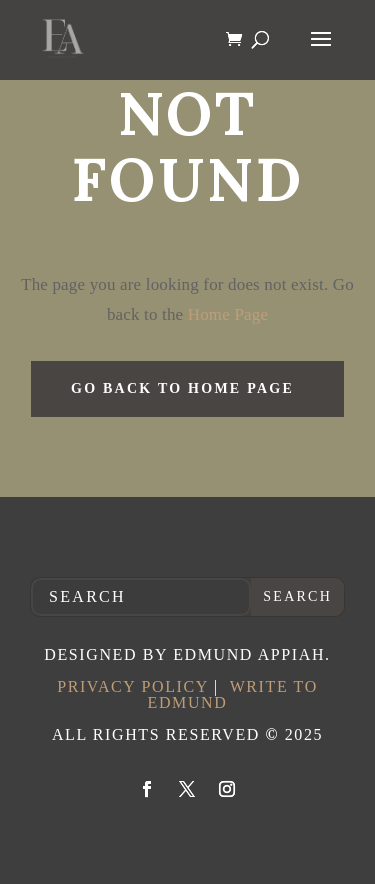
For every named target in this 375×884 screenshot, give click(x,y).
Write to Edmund (233, 694)
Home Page (225, 314)
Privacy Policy (132, 686)
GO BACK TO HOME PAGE (182, 388)
